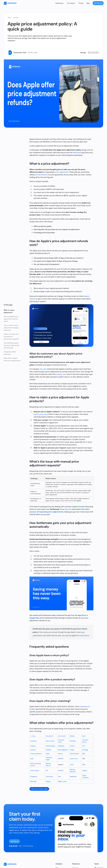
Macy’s (60, 754)
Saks (84, 736)
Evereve (33, 750)
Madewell (73, 776)
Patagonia (34, 776)
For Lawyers (71, 3)
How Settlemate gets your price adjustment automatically (11, 345)
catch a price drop (41, 414)
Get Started (98, 3)
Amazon (61, 771)
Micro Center (50, 741)
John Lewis (62, 736)
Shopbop (61, 746)
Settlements (59, 3)
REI (47, 771)
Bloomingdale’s (63, 750)
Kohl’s (48, 754)
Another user (61, 374)
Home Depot (35, 771)
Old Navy (73, 741)
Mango (48, 781)
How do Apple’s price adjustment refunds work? (11, 319)
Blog (88, 3)
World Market (74, 754)
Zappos (33, 746)
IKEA (84, 754)
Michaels (33, 781)
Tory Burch (49, 736)
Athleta (72, 736)
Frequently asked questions (10, 353)
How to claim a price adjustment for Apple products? (11, 328)
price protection (41, 175)
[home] (10, 3)
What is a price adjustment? (9, 311)
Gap (32, 759)
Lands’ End (74, 759)
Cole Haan (49, 776)
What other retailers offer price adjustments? (12, 359)
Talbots (85, 771)
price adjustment (62, 172)
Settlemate (77, 153)
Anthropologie (51, 746)
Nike (84, 765)
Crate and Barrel (36, 754)
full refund (85, 636)
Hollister (49, 750)
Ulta (59, 776)
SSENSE (61, 759)
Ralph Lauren (62, 781)
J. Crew (33, 736)
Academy (34, 741)
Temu (72, 765)
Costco (72, 746)
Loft (84, 746)
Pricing (81, 3)
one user (43, 369)
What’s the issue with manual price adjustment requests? (11, 337)
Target (72, 750)
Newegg (85, 750)
